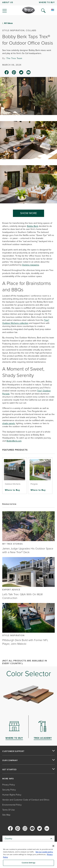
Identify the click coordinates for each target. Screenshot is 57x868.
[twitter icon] (21, 72)
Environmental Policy (12, 805)
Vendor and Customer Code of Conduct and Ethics (26, 800)
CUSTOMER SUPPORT (13, 751)
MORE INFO (8, 779)
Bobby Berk (33, 226)
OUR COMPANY (10, 760)
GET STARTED (9, 770)
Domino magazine (31, 265)
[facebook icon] (7, 72)
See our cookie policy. (44, 852)
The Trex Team (14, 58)
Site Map (6, 815)
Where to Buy (12, 490)
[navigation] (28, 8)
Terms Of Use (9, 810)
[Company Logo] (28, 10)
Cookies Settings (28, 863)
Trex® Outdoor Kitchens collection (26, 322)
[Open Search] (43, 11)
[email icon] (29, 72)
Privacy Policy (9, 785)
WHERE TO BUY (47, 2)
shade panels (9, 423)
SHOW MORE (28, 213)
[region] (28, 855)
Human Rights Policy (12, 795)
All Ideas (8, 23)
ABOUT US (8, 2)
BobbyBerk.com (14, 441)
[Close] (53, 846)
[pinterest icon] (14, 72)
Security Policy (9, 790)
